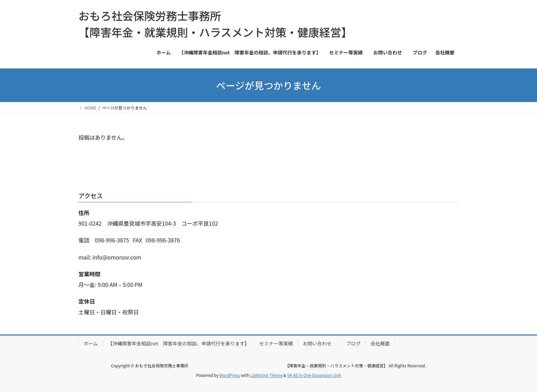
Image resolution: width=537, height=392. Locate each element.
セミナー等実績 (276, 343)
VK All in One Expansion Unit (314, 375)
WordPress (230, 375)
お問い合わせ (320, 343)
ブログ (353, 343)
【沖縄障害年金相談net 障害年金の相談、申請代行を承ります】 (179, 343)
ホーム (91, 343)
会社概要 (380, 343)
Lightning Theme (266, 375)
